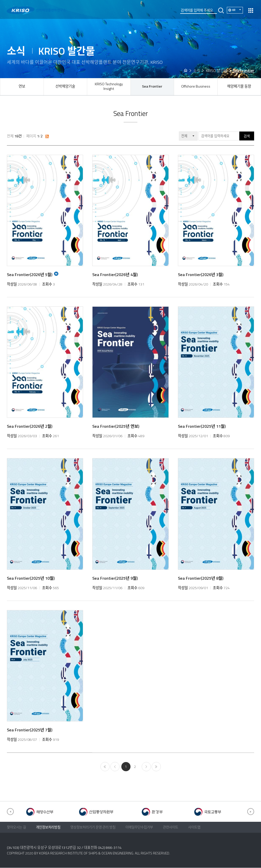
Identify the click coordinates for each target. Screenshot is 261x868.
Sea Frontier (152, 86)
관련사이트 (171, 827)
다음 (146, 767)
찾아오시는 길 (16, 827)
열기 (251, 10)
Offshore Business (196, 86)
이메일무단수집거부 (139, 827)
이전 (115, 767)
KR (237, 10)
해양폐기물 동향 (239, 86)
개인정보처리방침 (48, 827)
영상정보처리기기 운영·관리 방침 (93, 827)
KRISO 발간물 (217, 71)
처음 (105, 767)
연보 (22, 86)
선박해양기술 (65, 86)
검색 (247, 136)
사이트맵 (194, 827)
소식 (197, 71)
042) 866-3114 (110, 848)
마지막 (156, 767)
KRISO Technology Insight (109, 86)
